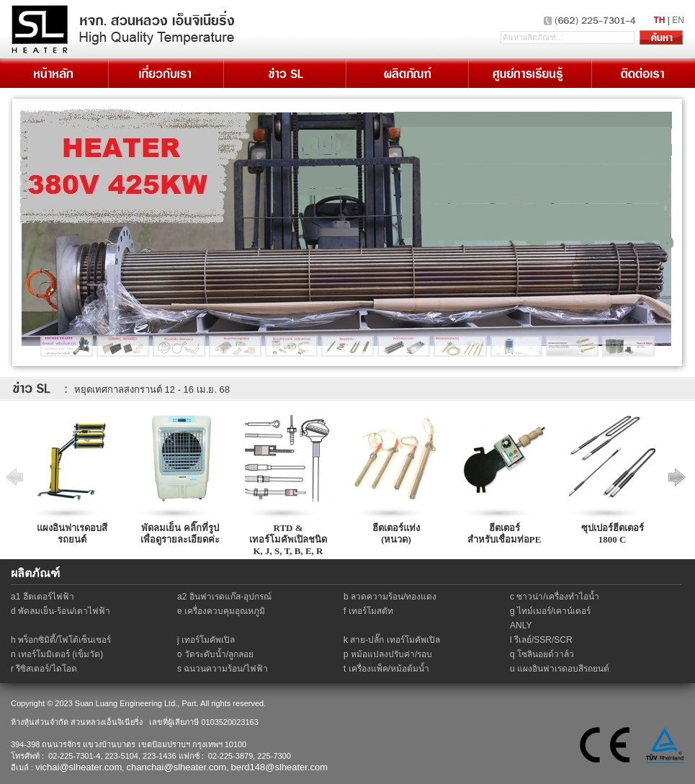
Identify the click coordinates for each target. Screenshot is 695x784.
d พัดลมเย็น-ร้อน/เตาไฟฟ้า (60, 611)
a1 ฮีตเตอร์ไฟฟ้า (42, 597)
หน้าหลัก (54, 73)
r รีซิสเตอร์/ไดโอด (44, 669)
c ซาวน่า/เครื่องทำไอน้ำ (555, 597)
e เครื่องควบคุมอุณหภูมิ (221, 611)
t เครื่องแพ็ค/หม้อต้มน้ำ (386, 669)
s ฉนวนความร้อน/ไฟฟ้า (223, 669)
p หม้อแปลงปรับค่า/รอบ (388, 654)
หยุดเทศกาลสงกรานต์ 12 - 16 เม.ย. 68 (152, 389)
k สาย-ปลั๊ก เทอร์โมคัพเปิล (392, 640)
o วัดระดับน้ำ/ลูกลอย (215, 654)
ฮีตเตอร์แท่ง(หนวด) (396, 534)
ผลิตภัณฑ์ (406, 73)
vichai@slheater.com (79, 767)
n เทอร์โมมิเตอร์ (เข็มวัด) (57, 654)
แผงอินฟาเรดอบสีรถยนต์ (72, 534)
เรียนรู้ (529, 73)
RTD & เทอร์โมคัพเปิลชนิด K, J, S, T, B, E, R (288, 539)
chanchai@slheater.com (176, 767)
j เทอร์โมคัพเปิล (206, 640)
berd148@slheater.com (280, 767)
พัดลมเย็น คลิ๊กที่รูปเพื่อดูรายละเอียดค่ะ (180, 534)
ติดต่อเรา (643, 73)
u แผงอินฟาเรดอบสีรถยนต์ (560, 669)
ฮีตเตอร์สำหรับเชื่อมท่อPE (505, 534)
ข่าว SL (284, 73)
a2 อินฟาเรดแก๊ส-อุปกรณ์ (224, 597)
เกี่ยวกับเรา (165, 73)
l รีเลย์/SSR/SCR (541, 640)
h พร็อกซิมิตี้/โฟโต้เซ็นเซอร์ (61, 640)
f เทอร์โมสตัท (368, 611)
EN (678, 20)
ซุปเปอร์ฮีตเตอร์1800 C (613, 534)
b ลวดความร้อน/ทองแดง (390, 597)
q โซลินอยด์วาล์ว (542, 654)
